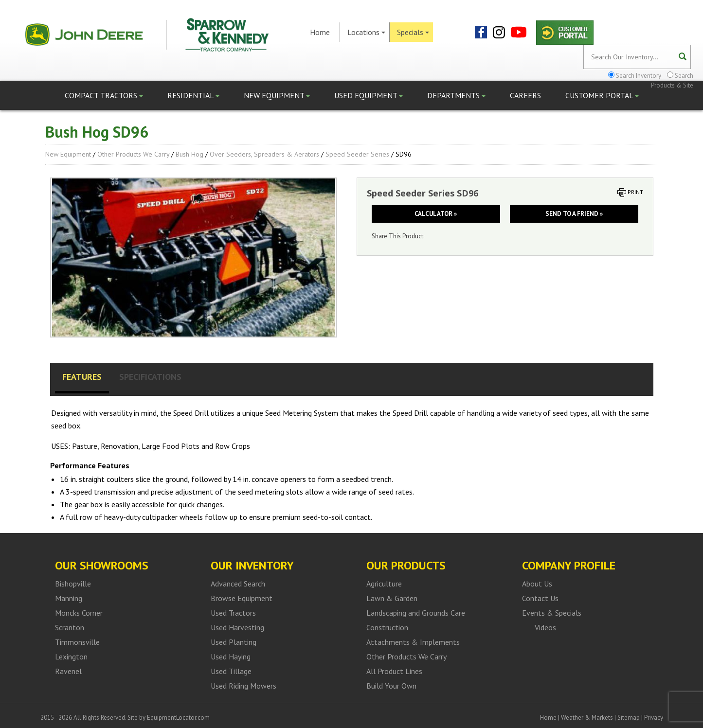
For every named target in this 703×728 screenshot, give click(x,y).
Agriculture (384, 584)
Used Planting (234, 642)
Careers (525, 95)
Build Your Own (391, 686)
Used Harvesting (237, 627)
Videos (545, 627)
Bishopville (73, 584)
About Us (537, 584)
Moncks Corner (79, 613)
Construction (387, 627)
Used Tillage (231, 671)
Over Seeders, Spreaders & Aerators (264, 154)
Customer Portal (602, 95)
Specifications (150, 377)
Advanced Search (238, 584)
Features (82, 377)
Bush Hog (189, 154)
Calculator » (436, 214)
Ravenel (68, 671)
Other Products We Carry (133, 154)
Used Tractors (233, 613)
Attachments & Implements (413, 642)
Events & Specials (552, 613)
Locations (366, 32)
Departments (456, 95)
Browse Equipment (242, 598)
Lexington (71, 657)
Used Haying (231, 657)
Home (320, 32)
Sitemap (629, 718)
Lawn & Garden (392, 598)
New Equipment (277, 95)
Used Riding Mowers (243, 686)
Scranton (70, 627)
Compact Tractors (104, 95)
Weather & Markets (587, 718)
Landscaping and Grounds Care (416, 613)
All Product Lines (394, 671)
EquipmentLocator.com (178, 718)
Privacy (654, 718)
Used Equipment (369, 95)
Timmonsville (77, 642)
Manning (69, 598)
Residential (193, 95)
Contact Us (540, 598)
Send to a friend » (574, 214)
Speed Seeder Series (357, 154)
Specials (413, 32)
